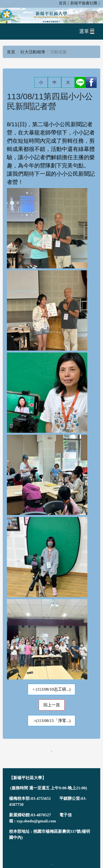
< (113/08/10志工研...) (51, 689)
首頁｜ (65, 3)
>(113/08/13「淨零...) (51, 721)
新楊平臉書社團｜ (86, 3)
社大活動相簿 (33, 52)
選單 (87, 31)
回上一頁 (52, 705)
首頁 (11, 52)
